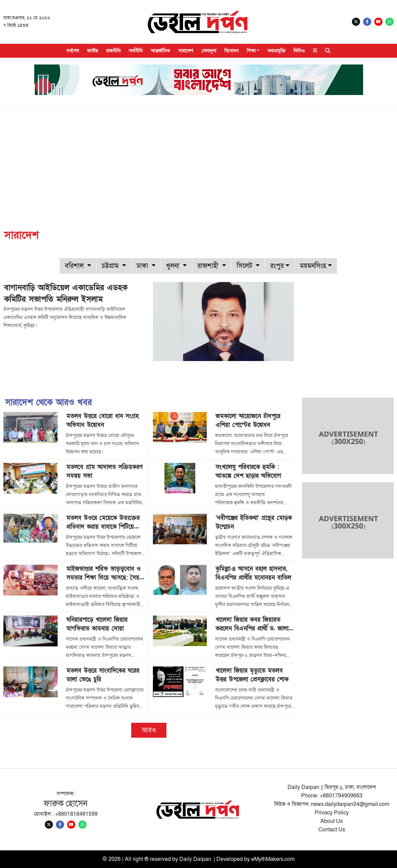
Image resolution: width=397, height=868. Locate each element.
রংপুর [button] (277, 266)
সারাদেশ (186, 51)
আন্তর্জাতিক (161, 51)
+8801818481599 (76, 814)
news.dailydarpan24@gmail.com (350, 804)
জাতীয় (93, 51)
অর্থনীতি (136, 51)
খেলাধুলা (209, 51)
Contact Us (332, 830)
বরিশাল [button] (75, 266)
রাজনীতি (113, 51)
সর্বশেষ (73, 51)
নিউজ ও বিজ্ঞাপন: (293, 804)
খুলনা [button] (174, 266)
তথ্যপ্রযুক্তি (276, 51)
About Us (332, 821)
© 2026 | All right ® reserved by (141, 859)
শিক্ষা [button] (251, 51)
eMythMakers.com (273, 859)
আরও (149, 730)
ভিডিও (299, 51)
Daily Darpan (195, 859)
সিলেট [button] (245, 266)
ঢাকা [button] (143, 266)
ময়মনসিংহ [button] (313, 266)
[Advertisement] (198, 158)
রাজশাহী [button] (209, 266)
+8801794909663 (341, 796)
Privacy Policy (332, 813)
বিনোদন (232, 51)
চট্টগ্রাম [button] (111, 266)
